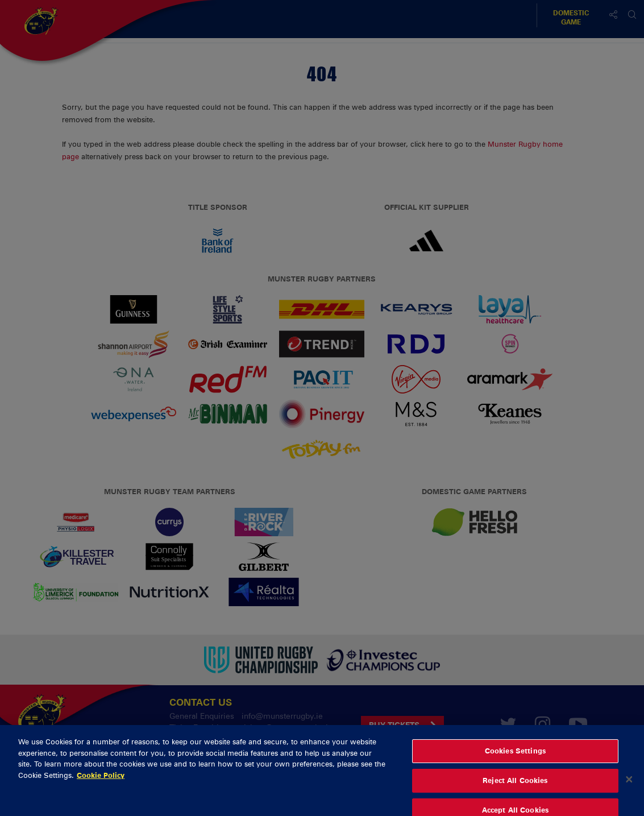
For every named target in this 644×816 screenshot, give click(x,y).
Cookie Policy (101, 785)
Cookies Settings (515, 761)
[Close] (629, 790)
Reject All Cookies (515, 790)
